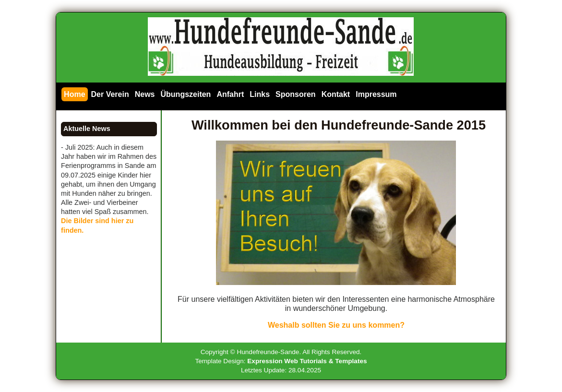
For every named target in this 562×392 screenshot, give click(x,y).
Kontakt (336, 94)
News (145, 94)
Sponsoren (296, 94)
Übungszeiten (186, 94)
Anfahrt (230, 94)
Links (260, 94)
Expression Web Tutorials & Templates (307, 361)
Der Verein (110, 94)
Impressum (376, 94)
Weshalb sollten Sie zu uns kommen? (336, 325)
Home (74, 94)
